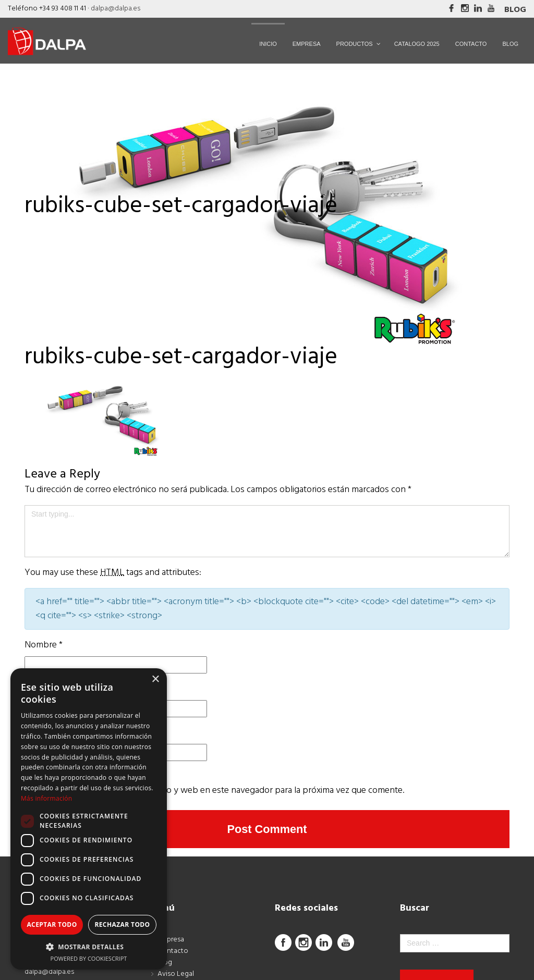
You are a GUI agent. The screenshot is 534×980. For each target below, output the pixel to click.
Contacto (173, 953)
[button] (89, 947)
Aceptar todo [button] (52, 924)
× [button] (155, 679)
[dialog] (89, 819)
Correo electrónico (64, 689)
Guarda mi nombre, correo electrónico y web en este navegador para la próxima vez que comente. (214, 791)
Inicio (35, 226)
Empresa (171, 941)
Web (34, 733)
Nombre (44, 645)
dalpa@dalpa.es (116, 9)
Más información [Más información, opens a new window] (46, 798)
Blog (515, 10)
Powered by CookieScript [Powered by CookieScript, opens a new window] (89, 958)
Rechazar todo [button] (122, 924)
